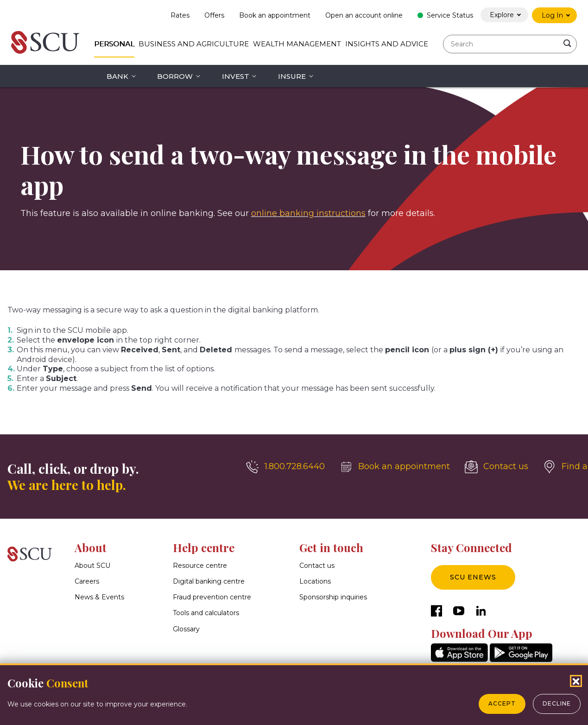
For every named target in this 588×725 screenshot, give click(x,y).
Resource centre (200, 566)
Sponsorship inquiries (333, 598)
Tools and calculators (206, 613)
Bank (117, 76)
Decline (557, 703)
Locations (315, 581)
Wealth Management (297, 44)
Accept (502, 703)
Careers (87, 581)
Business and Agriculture (194, 44)
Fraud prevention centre (212, 598)
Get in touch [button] (331, 547)
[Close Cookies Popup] (576, 681)
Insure (292, 76)
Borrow (175, 76)
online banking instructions (308, 213)
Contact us (317, 566)
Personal (114, 44)
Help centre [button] (204, 547)
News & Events (99, 598)
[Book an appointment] (395, 467)
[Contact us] (496, 467)
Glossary (186, 629)
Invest (236, 76)
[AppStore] (459, 659)
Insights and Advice (387, 44)
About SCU (92, 566)
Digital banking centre (209, 581)
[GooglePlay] (521, 659)
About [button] (91, 547)
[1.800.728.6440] (285, 467)
